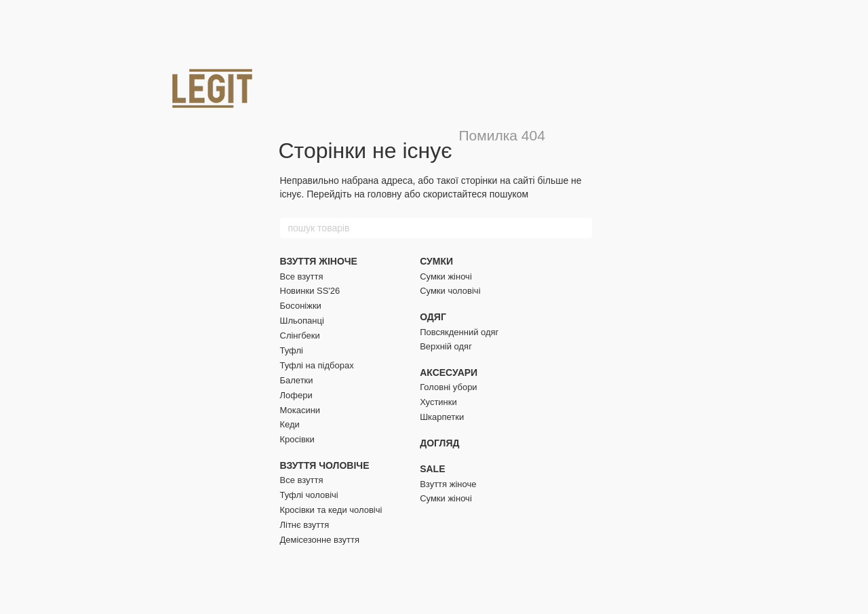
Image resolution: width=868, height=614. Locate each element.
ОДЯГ (433, 317)
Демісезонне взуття (320, 540)
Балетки (297, 380)
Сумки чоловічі (450, 291)
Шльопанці (302, 321)
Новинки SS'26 (310, 291)
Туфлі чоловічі (309, 495)
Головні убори (448, 387)
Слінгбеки (300, 335)
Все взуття (302, 276)
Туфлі (292, 350)
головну (385, 194)
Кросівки (297, 439)
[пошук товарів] (581, 228)
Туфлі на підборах (317, 365)
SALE (432, 469)
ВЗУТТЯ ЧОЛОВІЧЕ (325, 465)
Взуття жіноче (448, 484)
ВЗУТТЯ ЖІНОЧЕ (319, 261)
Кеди (290, 424)
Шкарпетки (442, 417)
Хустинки (438, 402)
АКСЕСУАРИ (449, 372)
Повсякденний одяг (459, 332)
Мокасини (300, 410)
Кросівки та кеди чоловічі (331, 510)
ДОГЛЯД (439, 443)
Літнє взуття (305, 525)
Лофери (296, 395)
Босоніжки (301, 306)
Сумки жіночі (446, 276)
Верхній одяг (446, 346)
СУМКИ (436, 261)
